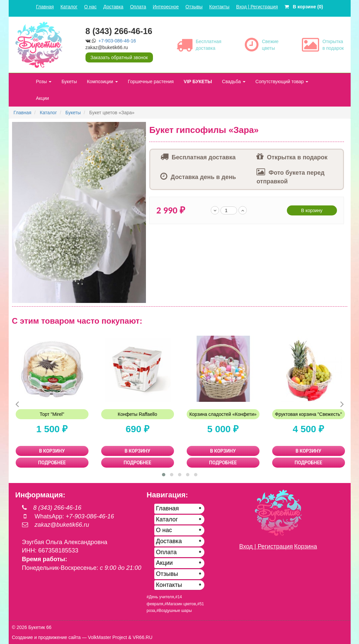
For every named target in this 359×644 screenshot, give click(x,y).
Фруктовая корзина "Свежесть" (308, 414)
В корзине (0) (304, 7)
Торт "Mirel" (52, 414)
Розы (44, 82)
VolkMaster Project (107, 637)
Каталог (69, 7)
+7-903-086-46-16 (117, 41)
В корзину (312, 210)
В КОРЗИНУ (52, 451)
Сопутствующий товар (282, 82)
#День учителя (160, 597)
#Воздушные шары (174, 611)
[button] (140, 128)
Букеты (69, 82)
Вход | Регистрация (257, 7)
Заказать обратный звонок (119, 57)
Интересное (166, 7)
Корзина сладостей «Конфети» (223, 414)
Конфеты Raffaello (138, 414)
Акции (43, 98)
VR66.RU (142, 637)
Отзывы (194, 7)
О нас (90, 7)
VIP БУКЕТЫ (198, 82)
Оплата (138, 7)
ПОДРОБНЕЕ (52, 463)
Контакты (219, 7)
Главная (45, 7)
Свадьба (234, 82)
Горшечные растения (151, 82)
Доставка (113, 7)
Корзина (306, 546)
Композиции (102, 82)
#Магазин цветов (180, 604)
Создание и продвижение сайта (46, 637)
